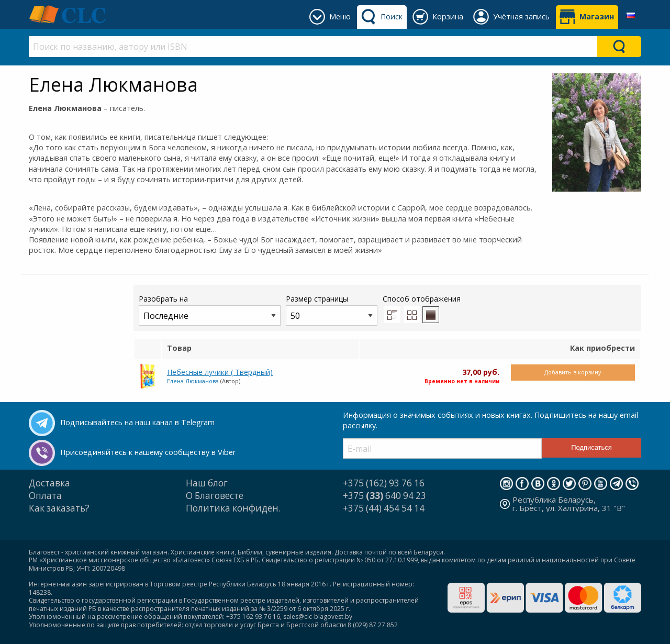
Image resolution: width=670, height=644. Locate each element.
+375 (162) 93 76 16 (384, 483)
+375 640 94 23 (384, 496)
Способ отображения (422, 308)
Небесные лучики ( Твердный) (220, 372)
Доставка (49, 483)
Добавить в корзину (573, 372)
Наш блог (207, 483)
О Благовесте (215, 496)
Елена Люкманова (193, 381)
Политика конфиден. (233, 508)
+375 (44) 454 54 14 (384, 508)
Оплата (45, 496)
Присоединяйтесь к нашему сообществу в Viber (148, 452)
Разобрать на (210, 310)
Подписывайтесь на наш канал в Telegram (137, 422)
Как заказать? (59, 508)
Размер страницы (332, 310)
